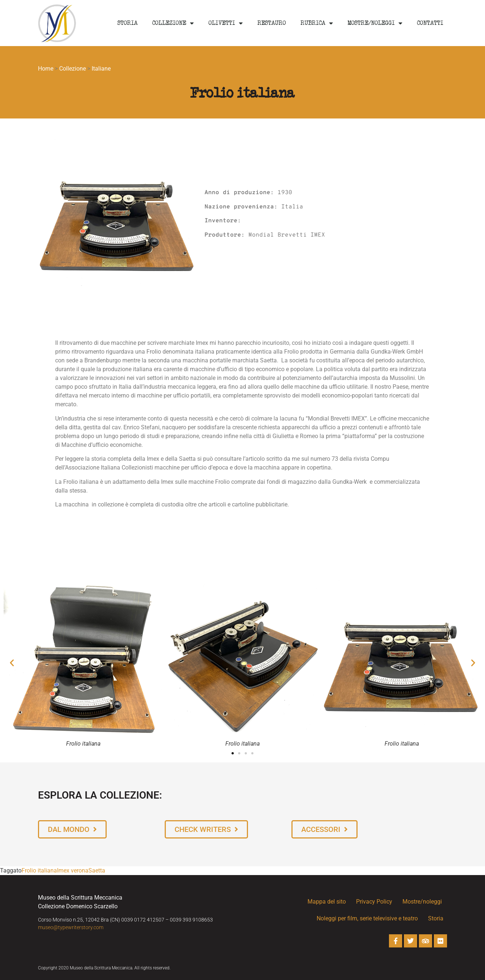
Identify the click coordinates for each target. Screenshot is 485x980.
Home (46, 69)
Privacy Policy (374, 902)
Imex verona (73, 870)
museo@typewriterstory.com (71, 927)
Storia (128, 23)
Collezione (173, 23)
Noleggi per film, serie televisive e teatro (367, 918)
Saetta (97, 870)
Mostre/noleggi (375, 23)
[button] (12, 663)
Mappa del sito (327, 902)
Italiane (101, 69)
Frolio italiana (39, 870)
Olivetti (226, 23)
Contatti (430, 23)
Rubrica (317, 23)
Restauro (272, 23)
